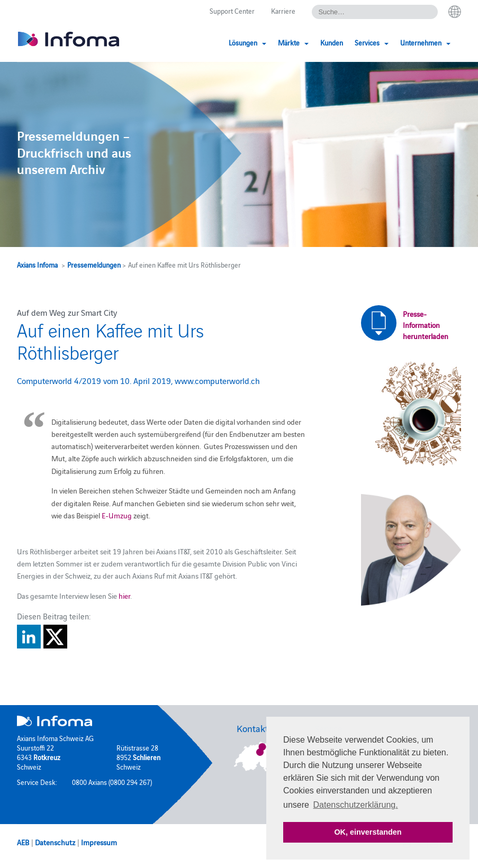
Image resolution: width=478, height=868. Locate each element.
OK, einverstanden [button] (368, 832)
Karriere (283, 11)
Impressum (99, 842)
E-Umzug (117, 515)
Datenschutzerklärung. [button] (356, 805)
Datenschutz (55, 842)
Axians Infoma (37, 264)
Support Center (232, 11)
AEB (23, 842)
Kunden (332, 42)
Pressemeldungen (94, 264)
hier (124, 596)
